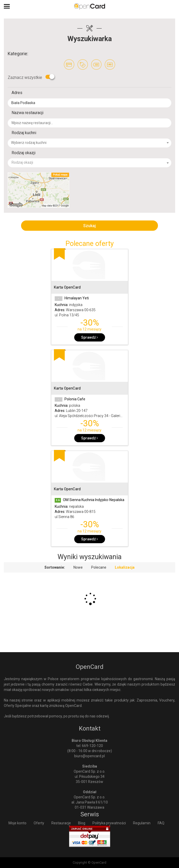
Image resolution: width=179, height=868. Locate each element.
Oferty (39, 823)
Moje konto (17, 823)
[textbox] (93, 143)
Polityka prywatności (109, 823)
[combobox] (89, 143)
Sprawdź (89, 337)
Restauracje (61, 823)
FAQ (161, 823)
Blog (82, 823)
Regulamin (142, 823)
